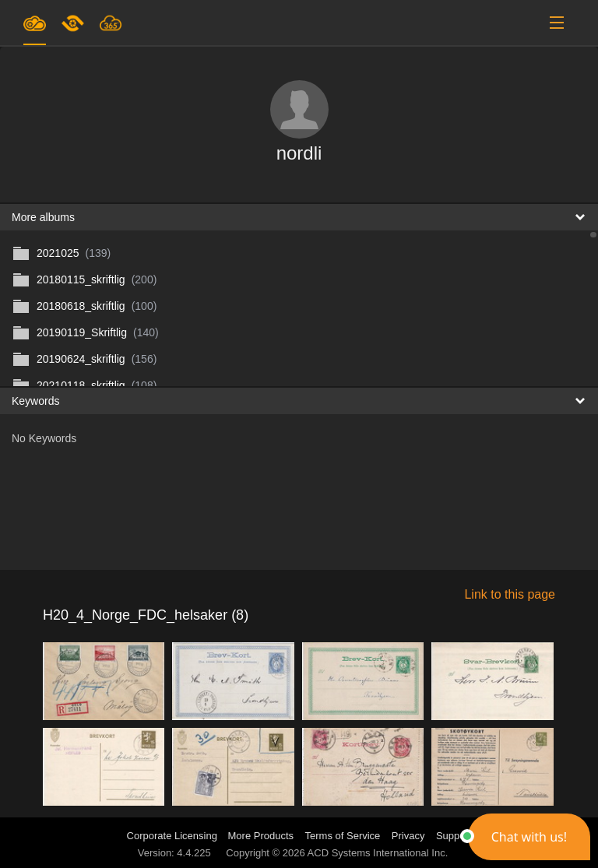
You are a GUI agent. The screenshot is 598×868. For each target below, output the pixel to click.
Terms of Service (343, 836)
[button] (529, 837)
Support (454, 836)
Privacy (408, 836)
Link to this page (510, 594)
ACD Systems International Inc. (378, 853)
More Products (261, 836)
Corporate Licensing (174, 836)
